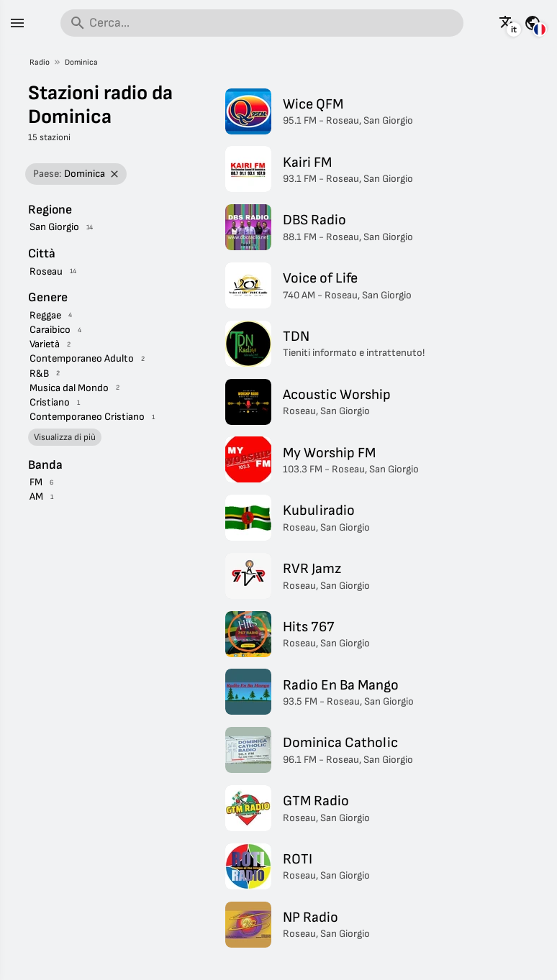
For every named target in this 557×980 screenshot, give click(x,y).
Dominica (81, 62)
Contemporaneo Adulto (82, 358)
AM (36, 496)
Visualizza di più (65, 437)
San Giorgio (54, 227)
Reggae (45, 315)
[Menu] (17, 23)
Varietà (45, 344)
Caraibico (50, 330)
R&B (39, 374)
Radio (40, 62)
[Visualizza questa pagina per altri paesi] (533, 23)
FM (36, 482)
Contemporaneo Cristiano (87, 417)
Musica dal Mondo (69, 388)
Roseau (46, 271)
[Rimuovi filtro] (115, 174)
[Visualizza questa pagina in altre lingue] (507, 23)
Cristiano (50, 402)
